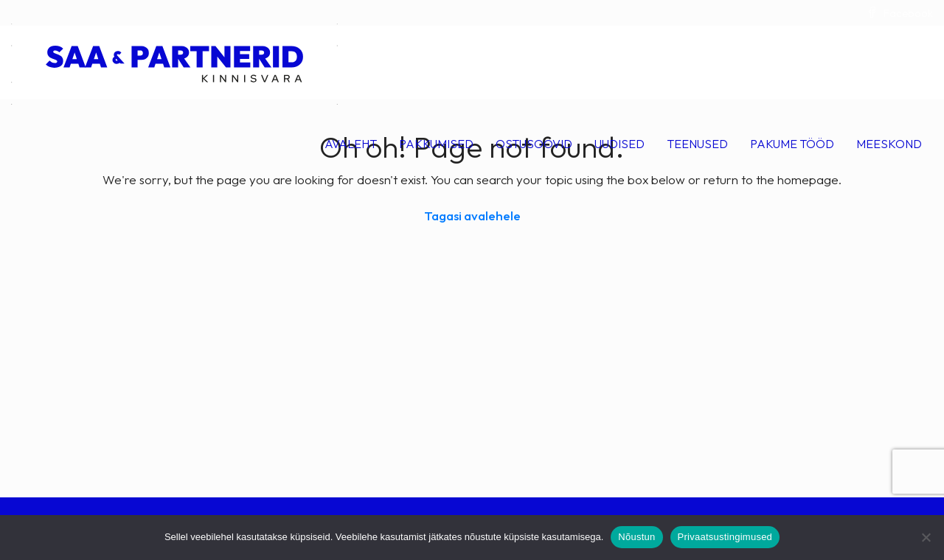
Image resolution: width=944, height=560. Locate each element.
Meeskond (889, 144)
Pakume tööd (792, 144)
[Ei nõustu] (926, 537)
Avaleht (351, 144)
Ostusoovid (534, 144)
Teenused (697, 144)
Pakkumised (436, 144)
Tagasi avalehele (472, 216)
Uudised (619, 144)
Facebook (900, 13)
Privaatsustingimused (725, 537)
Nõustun (636, 537)
